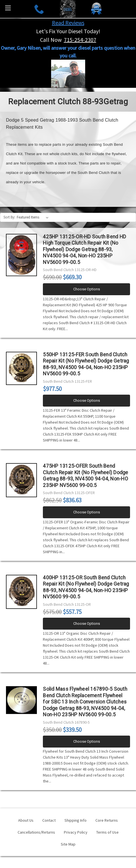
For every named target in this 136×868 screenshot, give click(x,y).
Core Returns (107, 820)
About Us (26, 820)
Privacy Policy (76, 832)
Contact (49, 820)
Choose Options (87, 289)
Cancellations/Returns (36, 832)
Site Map (68, 844)
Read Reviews (68, 23)
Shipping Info (76, 820)
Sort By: (9, 217)
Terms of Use (107, 832)
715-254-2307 (80, 40)
